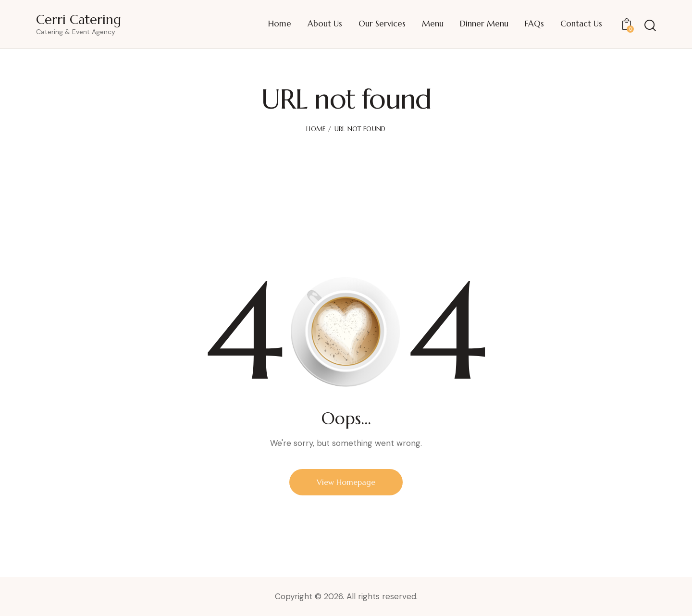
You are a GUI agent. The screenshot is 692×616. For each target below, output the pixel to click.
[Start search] (650, 26)
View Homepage (346, 482)
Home (316, 129)
